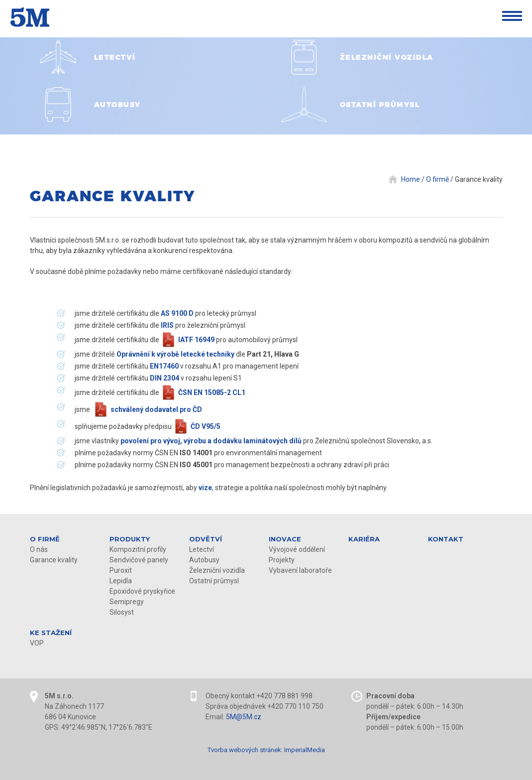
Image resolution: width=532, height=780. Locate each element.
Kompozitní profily (138, 549)
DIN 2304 (164, 378)
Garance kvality (54, 560)
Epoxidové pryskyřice (142, 591)
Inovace (285, 539)
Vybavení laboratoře (300, 570)
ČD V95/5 (206, 426)
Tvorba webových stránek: (245, 750)
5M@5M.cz (244, 717)
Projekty (282, 560)
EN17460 (164, 366)
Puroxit (121, 570)
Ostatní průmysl (214, 581)
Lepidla (121, 581)
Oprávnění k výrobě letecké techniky (175, 354)
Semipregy (127, 602)
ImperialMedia (305, 750)
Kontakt (446, 539)
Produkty (130, 539)
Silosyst (122, 612)
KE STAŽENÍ (51, 633)
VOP (37, 643)
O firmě (45, 539)
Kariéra (364, 539)
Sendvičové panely (139, 560)
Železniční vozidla (217, 570)
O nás (39, 549)
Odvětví (206, 539)
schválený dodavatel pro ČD (156, 409)
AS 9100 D (177, 313)
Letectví (202, 549)
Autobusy (204, 560)
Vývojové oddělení (297, 549)
